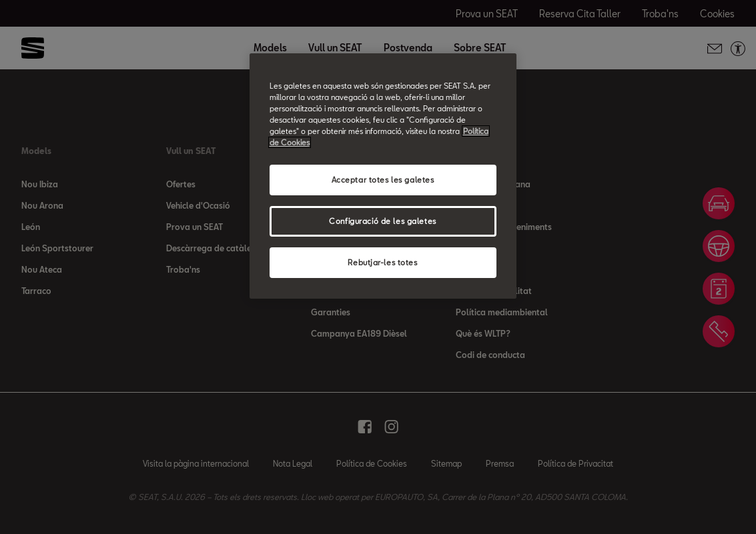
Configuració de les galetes (382, 221)
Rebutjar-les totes (382, 262)
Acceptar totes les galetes (383, 180)
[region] (383, 176)
